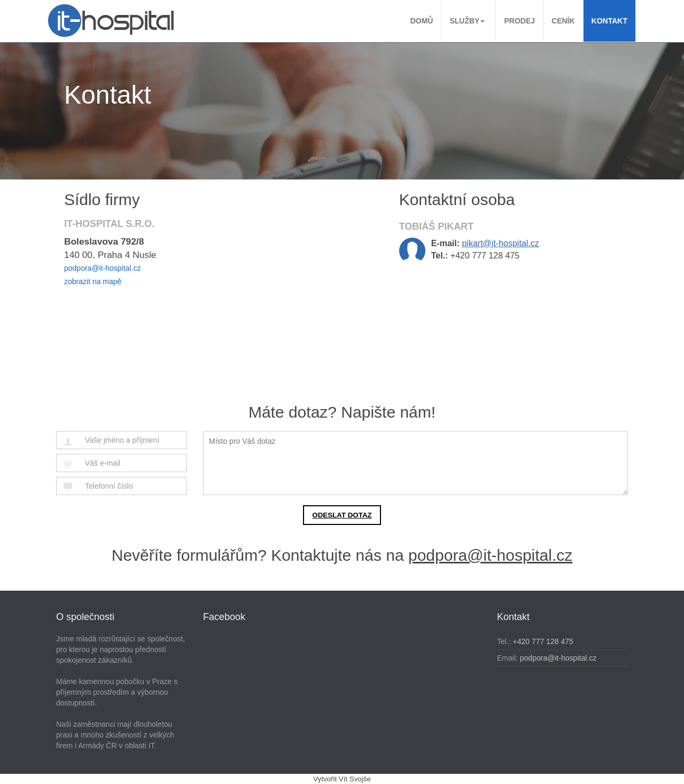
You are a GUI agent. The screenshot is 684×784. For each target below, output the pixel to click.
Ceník (563, 21)
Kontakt (609, 21)
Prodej (519, 21)
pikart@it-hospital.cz (500, 243)
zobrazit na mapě (93, 281)
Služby (467, 21)
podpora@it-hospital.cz (102, 268)
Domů (422, 21)
